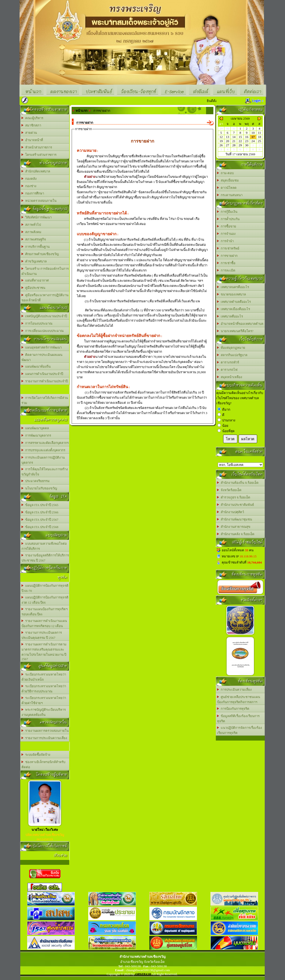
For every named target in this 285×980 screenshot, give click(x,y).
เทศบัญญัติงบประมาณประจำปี (44, 316)
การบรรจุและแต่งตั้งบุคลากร (43, 450)
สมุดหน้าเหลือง (230, 377)
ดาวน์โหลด (227, 188)
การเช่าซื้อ (226, 263)
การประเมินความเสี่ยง (234, 690)
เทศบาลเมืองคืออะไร (234, 309)
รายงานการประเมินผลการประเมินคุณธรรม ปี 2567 (42, 635)
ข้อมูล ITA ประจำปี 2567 (40, 520)
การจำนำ (225, 241)
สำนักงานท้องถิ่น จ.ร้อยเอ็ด (238, 483)
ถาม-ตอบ (225, 173)
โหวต (230, 439)
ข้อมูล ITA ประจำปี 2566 (40, 512)
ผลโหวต (248, 439)
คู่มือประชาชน (33, 288)
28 (234, 145)
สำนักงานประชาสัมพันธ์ (236, 505)
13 (227, 137)
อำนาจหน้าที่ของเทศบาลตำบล (240, 324)
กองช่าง (29, 186)
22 (240, 141)
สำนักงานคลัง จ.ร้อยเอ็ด (236, 534)
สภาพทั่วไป (31, 225)
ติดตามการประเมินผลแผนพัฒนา (42, 357)
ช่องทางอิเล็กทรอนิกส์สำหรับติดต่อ (43, 765)
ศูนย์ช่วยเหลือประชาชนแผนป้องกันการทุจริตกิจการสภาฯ (239, 699)
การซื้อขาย (227, 226)
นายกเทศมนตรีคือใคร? (235, 331)
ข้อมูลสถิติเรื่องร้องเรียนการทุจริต (238, 719)
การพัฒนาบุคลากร (36, 435)
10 (253, 133)
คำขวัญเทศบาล (34, 261)
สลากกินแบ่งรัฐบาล (232, 355)
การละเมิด (226, 270)
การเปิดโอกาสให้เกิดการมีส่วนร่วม (45, 400)
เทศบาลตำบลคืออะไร (234, 302)
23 (247, 141)
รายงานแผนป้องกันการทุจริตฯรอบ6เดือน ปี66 (44, 612)
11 (259, 133)
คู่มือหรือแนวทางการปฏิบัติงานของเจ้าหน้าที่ (45, 298)
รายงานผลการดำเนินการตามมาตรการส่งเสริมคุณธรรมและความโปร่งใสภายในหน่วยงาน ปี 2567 (44, 652)
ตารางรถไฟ (227, 370)
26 (221, 145)
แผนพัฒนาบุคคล (35, 428)
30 (247, 145)
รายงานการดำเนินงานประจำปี (45, 381)
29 (240, 145)
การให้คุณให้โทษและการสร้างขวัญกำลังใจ (45, 472)
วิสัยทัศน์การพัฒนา (37, 217)
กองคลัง (29, 179)
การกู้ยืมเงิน (227, 212)
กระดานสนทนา (230, 195)
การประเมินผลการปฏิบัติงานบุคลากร (43, 460)
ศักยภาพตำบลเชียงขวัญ (40, 254)
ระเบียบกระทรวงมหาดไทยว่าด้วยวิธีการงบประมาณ (44, 689)
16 (247, 137)
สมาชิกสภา (31, 125)
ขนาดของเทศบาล (231, 294)
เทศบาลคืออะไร (230, 316)
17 (253, 137)
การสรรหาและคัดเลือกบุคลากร (45, 443)
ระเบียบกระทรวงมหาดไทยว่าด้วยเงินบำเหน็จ (44, 677)
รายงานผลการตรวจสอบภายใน (45, 731)
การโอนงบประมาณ (37, 323)
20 (227, 141)
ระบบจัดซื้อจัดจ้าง (36, 755)
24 (253, 141)
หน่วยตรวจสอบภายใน (39, 201)
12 (221, 137)
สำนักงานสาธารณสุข (234, 527)
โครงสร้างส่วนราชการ (39, 155)
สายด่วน (29, 133)
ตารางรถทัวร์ (228, 362)
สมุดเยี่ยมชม (228, 180)
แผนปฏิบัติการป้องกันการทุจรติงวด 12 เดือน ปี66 (45, 600)
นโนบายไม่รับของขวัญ (39, 488)
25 (259, 141)
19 (221, 141)
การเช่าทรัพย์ (228, 248)
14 (234, 137)
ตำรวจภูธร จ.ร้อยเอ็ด (234, 497)
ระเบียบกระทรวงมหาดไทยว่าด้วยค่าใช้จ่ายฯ (44, 700)
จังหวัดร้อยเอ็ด (229, 490)
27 (227, 145)
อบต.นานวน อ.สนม (240, 465)
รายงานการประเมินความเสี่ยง (44, 738)
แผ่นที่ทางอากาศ (35, 280)
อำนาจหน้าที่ (32, 140)
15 (240, 137)
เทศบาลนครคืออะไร (233, 287)
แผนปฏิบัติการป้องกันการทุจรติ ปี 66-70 (45, 588)
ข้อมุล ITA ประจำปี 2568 (40, 527)
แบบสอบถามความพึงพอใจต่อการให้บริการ (44, 546)
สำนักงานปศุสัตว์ (230, 512)
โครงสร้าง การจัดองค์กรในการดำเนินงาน (45, 271)
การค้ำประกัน (228, 219)
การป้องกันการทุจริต (233, 709)
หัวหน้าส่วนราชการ (37, 147)
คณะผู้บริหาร (32, 118)
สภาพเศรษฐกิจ (34, 239)
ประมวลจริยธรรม (36, 481)
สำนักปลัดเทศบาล (36, 171)
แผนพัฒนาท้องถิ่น (36, 366)
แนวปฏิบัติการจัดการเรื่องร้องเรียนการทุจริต (240, 730)
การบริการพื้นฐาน (36, 247)
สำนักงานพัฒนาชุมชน (235, 519)
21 (234, 141)
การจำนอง (226, 234)
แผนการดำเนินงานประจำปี (42, 374)
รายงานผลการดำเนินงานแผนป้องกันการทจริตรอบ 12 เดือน (44, 623)
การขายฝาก (227, 256)
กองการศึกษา (33, 193)
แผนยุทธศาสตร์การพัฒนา (42, 347)
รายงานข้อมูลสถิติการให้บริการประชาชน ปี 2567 (45, 558)
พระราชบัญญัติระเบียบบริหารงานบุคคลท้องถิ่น (44, 712)
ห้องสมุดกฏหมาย (231, 348)
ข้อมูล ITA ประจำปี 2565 (40, 505)
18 (259, 137)
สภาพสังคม (31, 232)
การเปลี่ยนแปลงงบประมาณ (43, 331)
